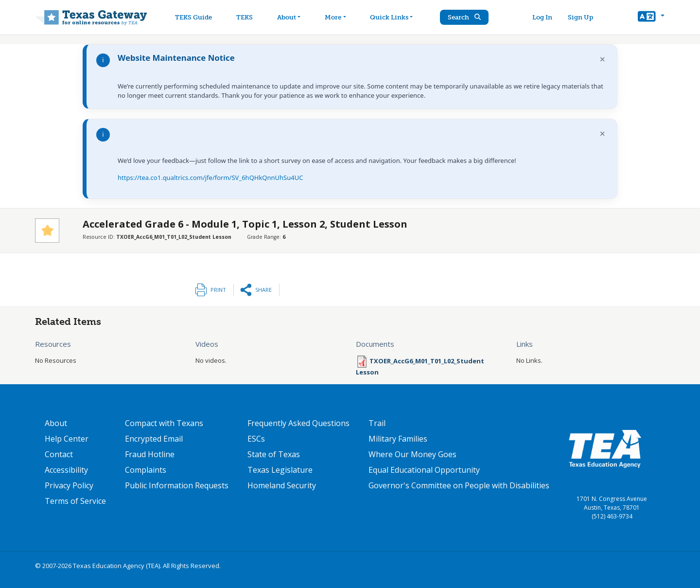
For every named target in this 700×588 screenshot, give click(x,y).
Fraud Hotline (150, 454)
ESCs (256, 439)
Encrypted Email (154, 439)
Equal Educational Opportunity (424, 470)
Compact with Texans (164, 423)
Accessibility (66, 470)
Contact (59, 454)
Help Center (67, 439)
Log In (542, 17)
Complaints (146, 470)
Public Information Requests (177, 485)
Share (263, 290)
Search (464, 17)
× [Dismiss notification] (603, 59)
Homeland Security (282, 485)
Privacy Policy (69, 485)
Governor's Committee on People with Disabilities (459, 485)
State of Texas (274, 454)
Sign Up (580, 17)
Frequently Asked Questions (298, 423)
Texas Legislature (280, 470)
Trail (377, 423)
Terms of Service (75, 501)
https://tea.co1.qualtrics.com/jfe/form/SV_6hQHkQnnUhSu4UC (210, 178)
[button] (651, 18)
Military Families (398, 439)
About (56, 423)
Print (218, 290)
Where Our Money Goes (412, 454)
